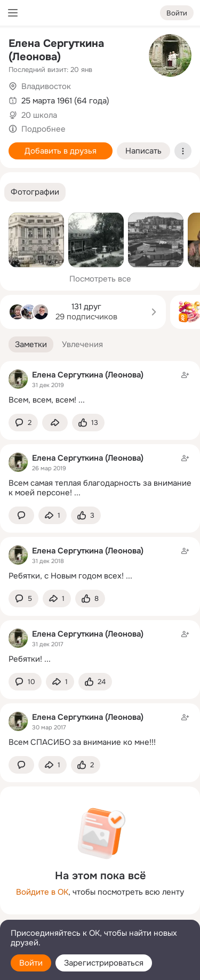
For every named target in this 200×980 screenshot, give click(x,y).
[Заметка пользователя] (100, 387)
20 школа (39, 115)
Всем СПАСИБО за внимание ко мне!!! (82, 742)
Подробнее (43, 129)
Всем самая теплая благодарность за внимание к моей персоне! (100, 488)
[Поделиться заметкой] (55, 423)
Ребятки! (25, 659)
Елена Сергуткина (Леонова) (56, 50)
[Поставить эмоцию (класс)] (88, 423)
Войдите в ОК (42, 892)
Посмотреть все (100, 279)
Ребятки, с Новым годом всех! (66, 576)
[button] (35, 192)
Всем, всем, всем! (42, 400)
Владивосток (46, 86)
